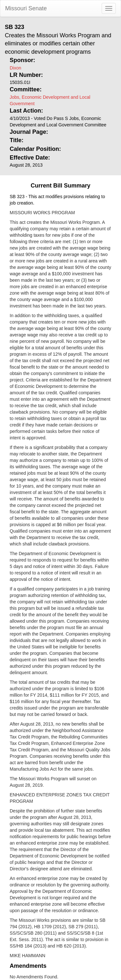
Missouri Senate (26, 8)
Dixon (15, 68)
